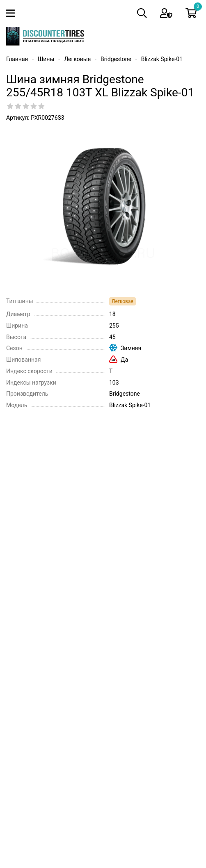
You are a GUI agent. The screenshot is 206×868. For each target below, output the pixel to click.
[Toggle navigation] (12, 13)
